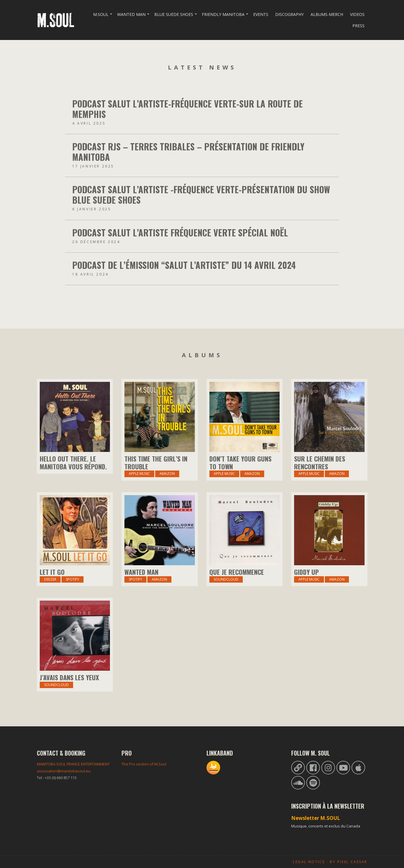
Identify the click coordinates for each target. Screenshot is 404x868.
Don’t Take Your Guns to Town (240, 462)
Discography (289, 14)
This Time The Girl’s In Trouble (156, 462)
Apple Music (139, 474)
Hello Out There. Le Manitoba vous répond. (73, 462)
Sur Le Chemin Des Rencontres (320, 462)
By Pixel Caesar (348, 862)
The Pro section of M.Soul (144, 764)
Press (358, 26)
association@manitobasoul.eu (64, 771)
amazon (337, 474)
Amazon (167, 474)
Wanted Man (131, 14)
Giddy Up (306, 572)
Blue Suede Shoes (174, 14)
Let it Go (52, 572)
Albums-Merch (327, 14)
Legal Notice (309, 862)
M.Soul (101, 14)
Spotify (73, 579)
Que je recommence (237, 572)
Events (261, 14)
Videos (357, 14)
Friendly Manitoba (223, 14)
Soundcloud (226, 579)
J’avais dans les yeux (69, 677)
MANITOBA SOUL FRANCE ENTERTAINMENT (73, 764)
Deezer (50, 579)
